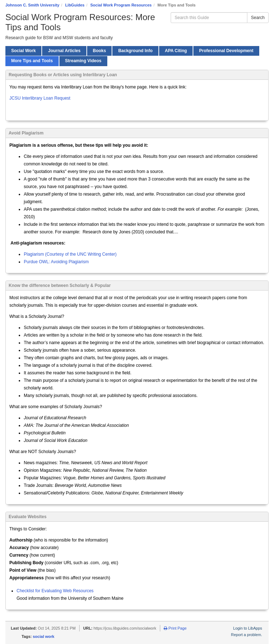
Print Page (175, 628)
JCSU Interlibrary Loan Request (40, 98)
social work (44, 636)
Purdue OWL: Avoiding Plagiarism (56, 262)
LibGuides (75, 5)
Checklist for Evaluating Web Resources (55, 591)
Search (258, 18)
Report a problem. (247, 635)
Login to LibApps (248, 628)
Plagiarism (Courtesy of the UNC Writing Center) (70, 254)
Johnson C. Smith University (32, 5)
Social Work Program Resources (121, 5)
